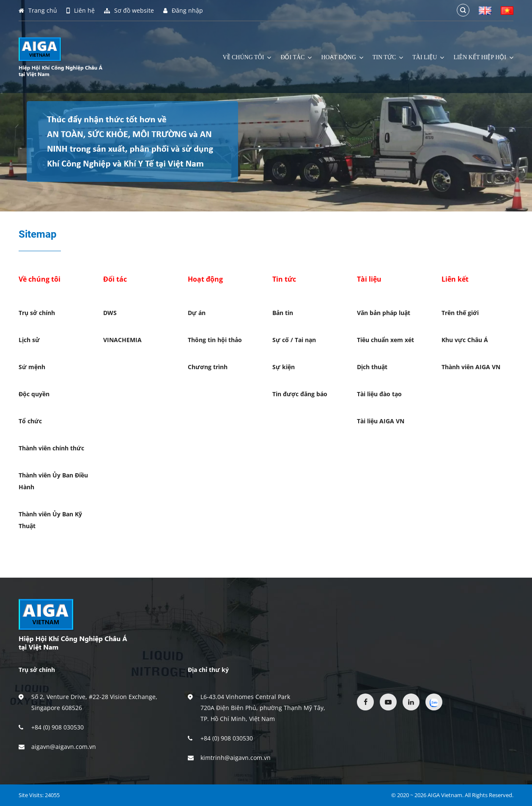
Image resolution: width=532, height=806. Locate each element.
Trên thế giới (460, 313)
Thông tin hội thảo (215, 340)
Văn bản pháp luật (384, 313)
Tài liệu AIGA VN (381, 421)
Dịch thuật (372, 367)
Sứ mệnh (32, 367)
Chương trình (208, 367)
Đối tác (296, 58)
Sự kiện (284, 367)
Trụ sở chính (37, 313)
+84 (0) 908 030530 (58, 727)
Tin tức (388, 58)
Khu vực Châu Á (465, 340)
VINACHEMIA (122, 340)
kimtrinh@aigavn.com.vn (236, 758)
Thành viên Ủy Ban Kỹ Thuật (50, 520)
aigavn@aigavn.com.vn (64, 747)
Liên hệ (81, 11)
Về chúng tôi (247, 58)
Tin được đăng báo (300, 394)
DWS (110, 313)
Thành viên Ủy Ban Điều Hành (53, 481)
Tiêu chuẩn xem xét (385, 340)
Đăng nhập (183, 11)
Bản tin (283, 313)
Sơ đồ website (129, 11)
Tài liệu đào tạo (379, 394)
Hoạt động (342, 58)
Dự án (197, 313)
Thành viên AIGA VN (471, 367)
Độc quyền (34, 394)
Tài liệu (428, 58)
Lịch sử (29, 340)
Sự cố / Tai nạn (294, 340)
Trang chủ (38, 11)
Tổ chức (30, 421)
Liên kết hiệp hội (483, 58)
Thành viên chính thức (51, 448)
